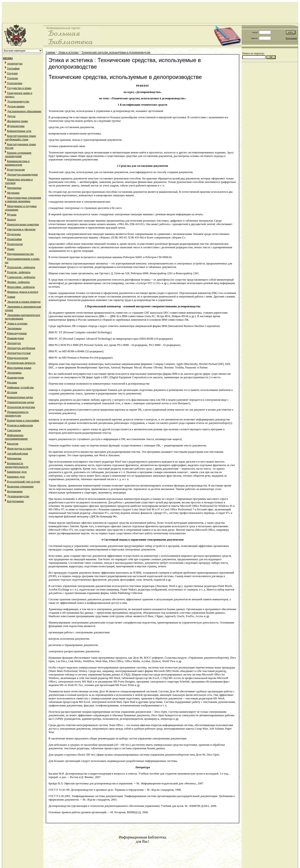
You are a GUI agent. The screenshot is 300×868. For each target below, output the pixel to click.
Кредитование (15, 501)
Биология (13, 444)
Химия (11, 297)
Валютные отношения (20, 486)
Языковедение (15, 338)
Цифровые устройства (20, 387)
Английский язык (17, 453)
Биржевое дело (16, 477)
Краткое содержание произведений (18, 154)
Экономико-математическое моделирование (23, 317)
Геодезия (12, 73)
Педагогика (14, 234)
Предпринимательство (20, 254)
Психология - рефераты (21, 267)
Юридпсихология (17, 358)
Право (11, 249)
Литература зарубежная (21, 348)
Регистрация (291, 38)
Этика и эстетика (17, 323)
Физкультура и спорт (19, 449)
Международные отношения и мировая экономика (23, 199)
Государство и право (19, 88)
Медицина (13, 193)
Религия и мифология (20, 425)
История (12, 392)
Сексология (14, 430)
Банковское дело (17, 472)
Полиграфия (14, 239)
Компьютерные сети (19, 131)
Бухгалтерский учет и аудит (24, 482)
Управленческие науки (21, 402)
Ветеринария (15, 491)
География (13, 68)
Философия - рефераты (21, 287)
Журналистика (16, 126)
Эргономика (14, 328)
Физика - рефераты (18, 282)
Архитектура (15, 63)
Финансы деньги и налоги (23, 292)
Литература (14, 343)
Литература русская (19, 353)
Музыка (12, 215)
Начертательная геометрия (23, 224)
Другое (11, 116)
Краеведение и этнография (23, 420)
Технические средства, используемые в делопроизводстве (116, 52)
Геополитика (15, 83)
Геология (12, 78)
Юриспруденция (17, 333)
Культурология (16, 170)
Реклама (12, 382)
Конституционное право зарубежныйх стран (20, 138)
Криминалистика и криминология (17, 163)
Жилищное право (17, 121)
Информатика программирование (16, 437)
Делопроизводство (18, 101)
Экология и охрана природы (24, 302)
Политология (15, 244)
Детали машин (16, 106)
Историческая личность (21, 363)
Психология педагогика (21, 407)
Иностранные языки (19, 368)
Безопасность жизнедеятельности (17, 465)
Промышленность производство (17, 414)
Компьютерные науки (20, 397)
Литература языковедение (22, 174)
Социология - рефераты (21, 277)
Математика (14, 188)
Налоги (11, 219)
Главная (50, 52)
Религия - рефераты (19, 272)
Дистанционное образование (24, 111)
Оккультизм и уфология (21, 229)
